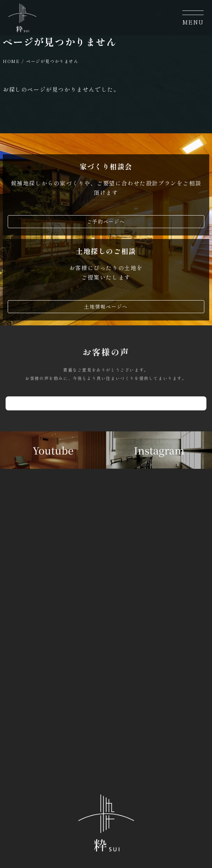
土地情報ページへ (106, 306)
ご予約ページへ (106, 221)
